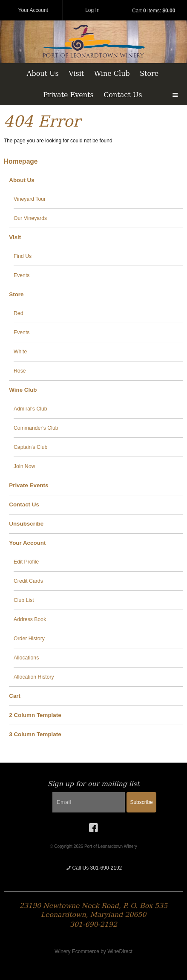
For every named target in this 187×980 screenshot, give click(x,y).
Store (149, 74)
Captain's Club (30, 447)
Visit (76, 74)
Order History (29, 639)
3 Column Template (35, 734)
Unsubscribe (26, 524)
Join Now (24, 466)
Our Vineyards (30, 218)
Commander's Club (36, 428)
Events (22, 275)
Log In (92, 10)
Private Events (69, 95)
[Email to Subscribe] (89, 802)
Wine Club (112, 74)
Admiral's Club (30, 409)
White (20, 352)
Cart (15, 696)
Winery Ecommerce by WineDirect (93, 951)
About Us (43, 74)
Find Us (23, 256)
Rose (20, 371)
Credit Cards (28, 581)
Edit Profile (26, 562)
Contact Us (123, 95)
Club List (24, 600)
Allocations (26, 658)
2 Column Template (35, 715)
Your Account (33, 10)
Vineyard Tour (30, 199)
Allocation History (34, 677)
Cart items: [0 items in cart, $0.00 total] (154, 11)
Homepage (21, 161)
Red (19, 313)
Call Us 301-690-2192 (94, 868)
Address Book (30, 619)
